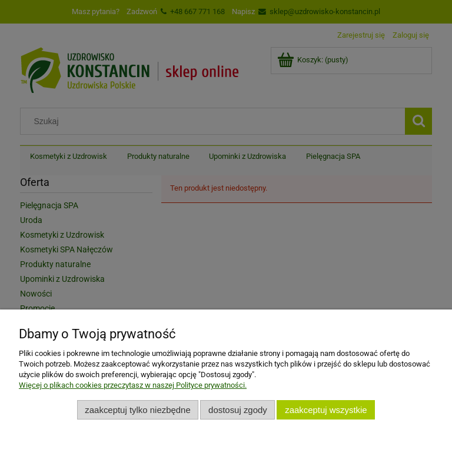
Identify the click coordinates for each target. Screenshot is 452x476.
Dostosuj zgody (238, 410)
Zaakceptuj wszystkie (326, 410)
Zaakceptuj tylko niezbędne (137, 410)
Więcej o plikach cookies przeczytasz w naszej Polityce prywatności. (133, 385)
